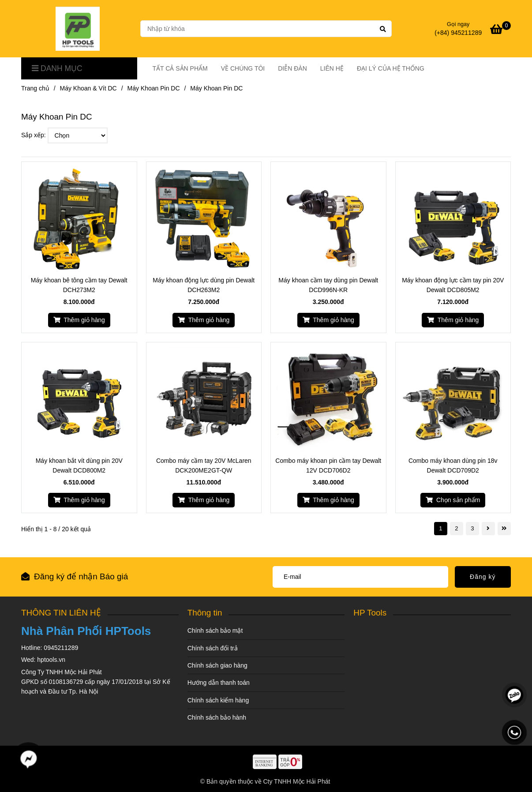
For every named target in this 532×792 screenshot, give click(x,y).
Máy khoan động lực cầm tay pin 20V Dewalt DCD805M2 (453, 285)
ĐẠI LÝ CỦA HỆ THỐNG (391, 68)
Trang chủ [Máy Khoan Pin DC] (35, 88)
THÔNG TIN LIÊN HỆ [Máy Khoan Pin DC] (61, 613)
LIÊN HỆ (332, 68)
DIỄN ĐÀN (292, 68)
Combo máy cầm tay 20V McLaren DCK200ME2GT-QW (204, 465)
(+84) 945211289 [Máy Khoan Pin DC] (458, 33)
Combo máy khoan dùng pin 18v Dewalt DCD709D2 (453, 465)
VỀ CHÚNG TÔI (243, 68)
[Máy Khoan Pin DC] (78, 29)
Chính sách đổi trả (213, 648)
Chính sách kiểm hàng (218, 700)
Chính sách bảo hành (217, 717)
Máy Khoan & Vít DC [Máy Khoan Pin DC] (88, 88)
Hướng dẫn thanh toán (219, 683)
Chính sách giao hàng (217, 665)
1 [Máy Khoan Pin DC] (440, 528)
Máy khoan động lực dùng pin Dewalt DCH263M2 (204, 285)
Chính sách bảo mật (215, 631)
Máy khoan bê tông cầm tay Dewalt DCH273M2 (79, 285)
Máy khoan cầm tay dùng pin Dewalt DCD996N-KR (328, 285)
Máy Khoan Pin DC (153, 88)
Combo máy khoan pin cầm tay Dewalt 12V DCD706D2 (328, 465)
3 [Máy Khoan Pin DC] (472, 528)
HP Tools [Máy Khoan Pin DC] (370, 613)
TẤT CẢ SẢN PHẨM (180, 68)
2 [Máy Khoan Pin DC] (456, 528)
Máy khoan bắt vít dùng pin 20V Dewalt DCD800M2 (79, 465)
